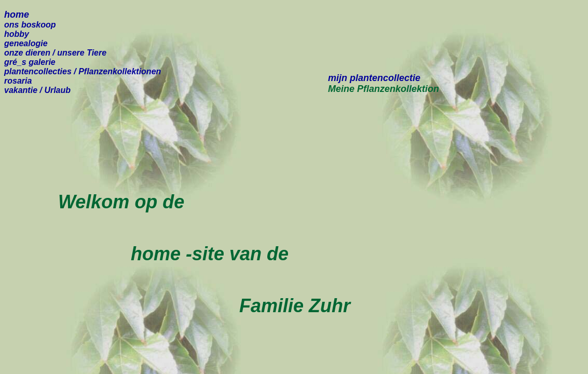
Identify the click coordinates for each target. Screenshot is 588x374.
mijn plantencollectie (374, 78)
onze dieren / (55, 53)
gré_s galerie (30, 62)
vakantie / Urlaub (37, 90)
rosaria (18, 81)
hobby (17, 34)
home (17, 15)
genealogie (26, 43)
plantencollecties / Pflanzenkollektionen (83, 71)
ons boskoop (30, 25)
